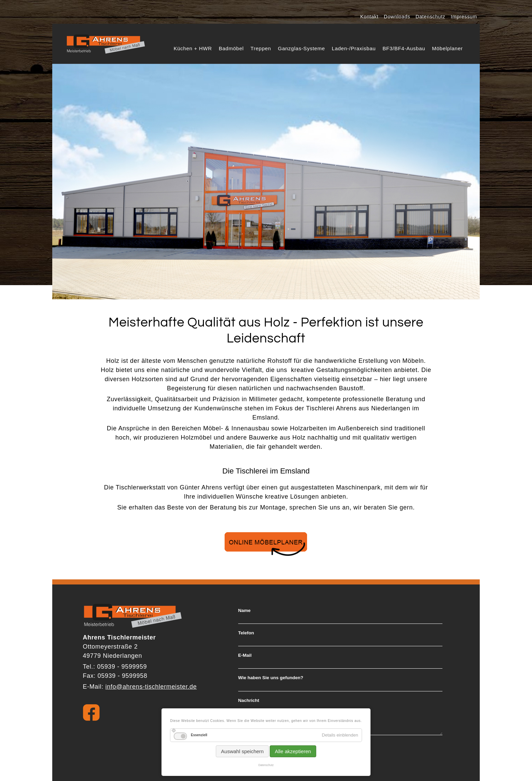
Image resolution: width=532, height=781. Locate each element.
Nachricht (249, 701)
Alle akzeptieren (293, 751)
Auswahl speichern (242, 751)
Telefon (246, 633)
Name (244, 611)
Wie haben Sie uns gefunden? (271, 678)
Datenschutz (266, 765)
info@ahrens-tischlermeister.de (151, 687)
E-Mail (245, 655)
